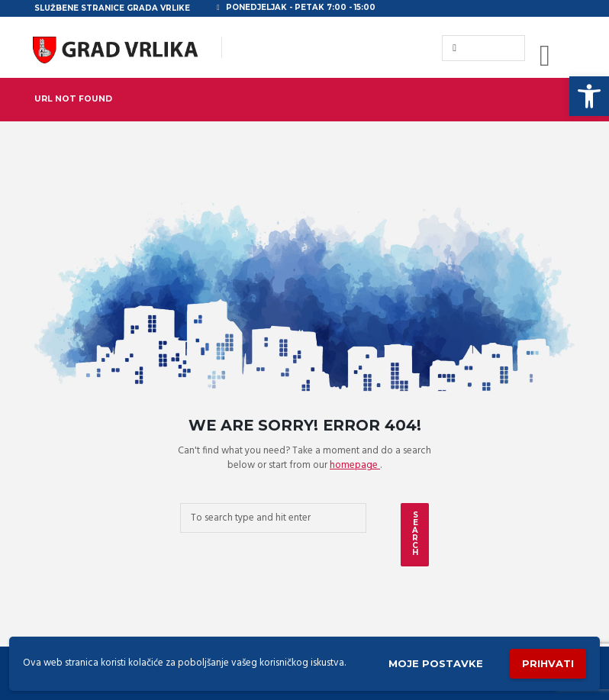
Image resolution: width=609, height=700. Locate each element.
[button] (589, 96)
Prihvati (548, 663)
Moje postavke (436, 663)
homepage (355, 465)
